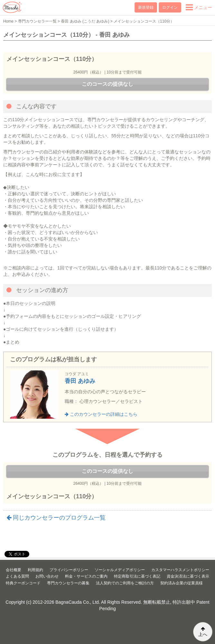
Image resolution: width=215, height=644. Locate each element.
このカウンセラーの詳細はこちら (101, 414)
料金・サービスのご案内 (86, 576)
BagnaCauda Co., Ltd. (78, 602)
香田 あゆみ (80, 381)
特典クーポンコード (23, 583)
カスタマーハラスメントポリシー (180, 570)
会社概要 (14, 570)
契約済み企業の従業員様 (182, 583)
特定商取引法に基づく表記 (137, 576)
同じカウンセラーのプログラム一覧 (56, 518)
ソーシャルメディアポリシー (120, 570)
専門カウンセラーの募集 (68, 583)
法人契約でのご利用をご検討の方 (125, 583)
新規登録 (146, 7)
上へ (203, 632)
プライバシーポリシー (69, 570)
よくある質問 (17, 576)
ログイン (170, 7)
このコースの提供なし (107, 84)
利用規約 (35, 570)
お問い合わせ (47, 576)
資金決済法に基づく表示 (188, 576)
